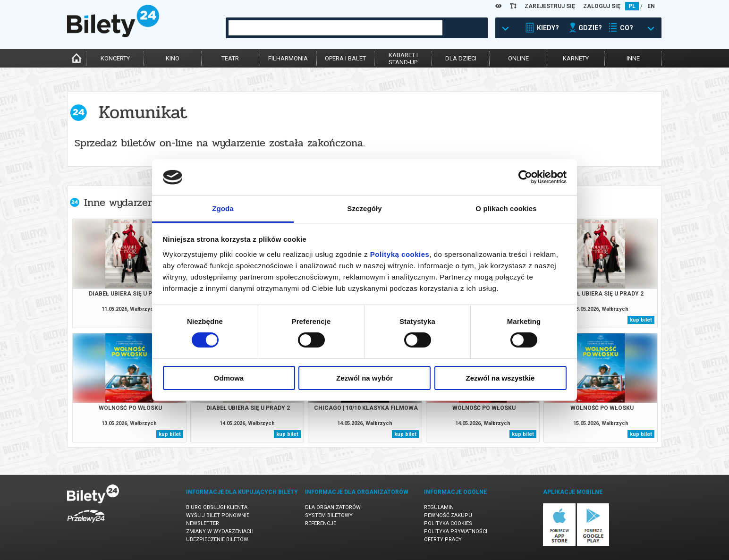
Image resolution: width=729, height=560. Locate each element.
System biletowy (329, 515)
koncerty (115, 58)
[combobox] (335, 28)
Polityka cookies (448, 523)
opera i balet (345, 58)
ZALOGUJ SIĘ (602, 6)
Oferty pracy (443, 539)
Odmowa (229, 378)
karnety (576, 58)
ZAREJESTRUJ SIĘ (550, 6)
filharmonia (288, 58)
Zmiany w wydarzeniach (220, 531)
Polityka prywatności (456, 531)
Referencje (321, 523)
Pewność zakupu (448, 515)
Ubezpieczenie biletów (217, 539)
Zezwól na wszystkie (500, 378)
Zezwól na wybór (364, 378)
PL (632, 6)
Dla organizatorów (333, 507)
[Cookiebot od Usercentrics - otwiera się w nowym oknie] (525, 177)
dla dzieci (461, 58)
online (518, 58)
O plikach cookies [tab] (506, 208)
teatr (230, 58)
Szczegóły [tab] (364, 208)
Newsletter (203, 523)
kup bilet (641, 320)
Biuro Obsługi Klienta (217, 507)
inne (633, 58)
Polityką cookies (400, 254)
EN (651, 6)
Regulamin (439, 507)
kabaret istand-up (403, 59)
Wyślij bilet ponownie (218, 515)
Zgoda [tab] (223, 208)
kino (173, 58)
